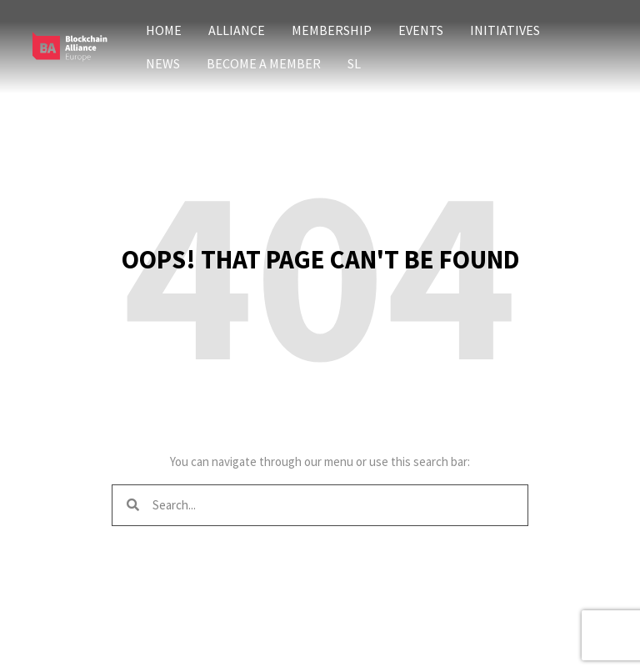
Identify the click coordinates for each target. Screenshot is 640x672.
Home (164, 30)
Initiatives (505, 30)
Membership (332, 30)
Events (421, 30)
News (163, 63)
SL (354, 63)
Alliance (237, 30)
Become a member (264, 63)
